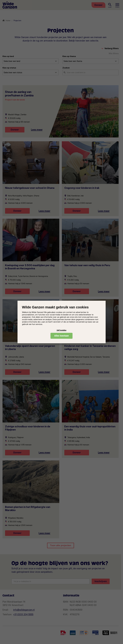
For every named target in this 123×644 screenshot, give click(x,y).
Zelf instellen (61, 330)
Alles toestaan (62, 336)
